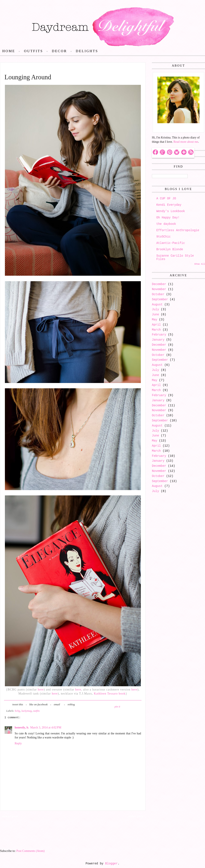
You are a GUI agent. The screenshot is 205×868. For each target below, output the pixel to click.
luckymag (27, 711)
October (158, 294)
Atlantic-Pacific (171, 243)
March (156, 330)
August (157, 305)
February (159, 335)
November (159, 289)
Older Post (136, 816)
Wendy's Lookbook (171, 211)
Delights (87, 51)
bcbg (17, 711)
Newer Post (10, 816)
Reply (18, 743)
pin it (117, 707)
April (156, 325)
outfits (36, 711)
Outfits (33, 51)
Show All (200, 264)
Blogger (111, 864)
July (156, 309)
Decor (59, 51)
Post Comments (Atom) (30, 851)
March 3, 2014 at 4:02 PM (46, 728)
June (156, 314)
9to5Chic (163, 237)
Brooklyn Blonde (170, 249)
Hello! (160, 128)
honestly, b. (22, 728)
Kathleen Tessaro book (110, 694)
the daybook (166, 224)
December (159, 284)
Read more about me (186, 142)
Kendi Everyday (169, 205)
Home (9, 51)
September (160, 299)
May (155, 320)
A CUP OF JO (166, 198)
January (158, 340)
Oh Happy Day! (168, 218)
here (41, 690)
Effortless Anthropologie (178, 230)
